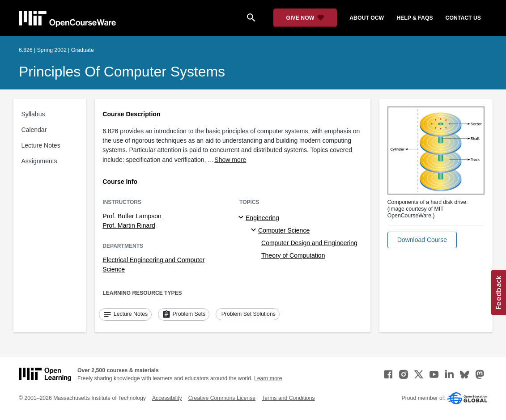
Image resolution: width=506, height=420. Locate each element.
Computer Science (284, 230)
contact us (463, 18)
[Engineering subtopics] (242, 218)
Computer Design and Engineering (309, 243)
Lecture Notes (41, 145)
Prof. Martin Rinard (129, 225)
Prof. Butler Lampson (132, 216)
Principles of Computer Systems (122, 72)
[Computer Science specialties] (255, 230)
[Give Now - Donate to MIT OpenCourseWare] (305, 18)
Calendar (34, 130)
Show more (230, 160)
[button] (422, 240)
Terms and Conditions (288, 398)
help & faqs (415, 18)
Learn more (268, 378)
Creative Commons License (222, 398)
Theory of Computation (293, 255)
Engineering (262, 218)
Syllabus (33, 114)
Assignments (39, 161)
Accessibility (167, 398)
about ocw (367, 18)
